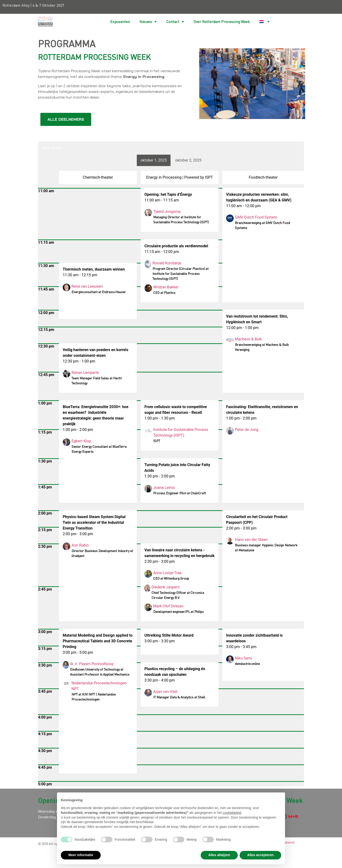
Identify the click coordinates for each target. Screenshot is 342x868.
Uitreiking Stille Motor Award (169, 635)
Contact (175, 22)
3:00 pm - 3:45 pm (241, 647)
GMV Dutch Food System (256, 217)
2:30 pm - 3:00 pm (160, 561)
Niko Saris (243, 658)
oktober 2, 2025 (188, 160)
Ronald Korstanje (167, 263)
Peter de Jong (247, 430)
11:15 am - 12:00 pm (162, 252)
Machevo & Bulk (248, 339)
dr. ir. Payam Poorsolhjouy (92, 664)
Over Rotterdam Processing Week (222, 22)
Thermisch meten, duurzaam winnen (94, 269)
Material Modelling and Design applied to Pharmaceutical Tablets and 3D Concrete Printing (98, 641)
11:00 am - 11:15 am (162, 200)
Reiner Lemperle (85, 373)
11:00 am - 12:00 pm (243, 206)
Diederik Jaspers (166, 587)
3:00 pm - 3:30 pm (160, 641)
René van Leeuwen (87, 286)
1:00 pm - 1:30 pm (160, 418)
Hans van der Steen (251, 540)
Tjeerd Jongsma (167, 212)
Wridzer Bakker (166, 287)
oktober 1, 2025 (154, 160)
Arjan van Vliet (165, 692)
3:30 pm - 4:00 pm (160, 680)
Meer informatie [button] (81, 855)
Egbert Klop (81, 441)
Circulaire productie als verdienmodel (176, 246)
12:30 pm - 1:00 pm (79, 361)
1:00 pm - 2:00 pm (241, 418)
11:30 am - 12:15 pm (80, 275)
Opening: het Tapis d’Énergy (168, 194)
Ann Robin (80, 545)
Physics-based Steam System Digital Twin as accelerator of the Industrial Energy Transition (94, 522)
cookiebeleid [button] (232, 813)
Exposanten (120, 22)
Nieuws (148, 22)
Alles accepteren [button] (260, 855)
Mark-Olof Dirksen (168, 606)
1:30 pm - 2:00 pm (160, 476)
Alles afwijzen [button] (219, 855)
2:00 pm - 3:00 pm (241, 528)
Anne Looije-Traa (167, 573)
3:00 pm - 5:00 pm (78, 652)
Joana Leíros (164, 488)
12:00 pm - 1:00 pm (242, 328)
